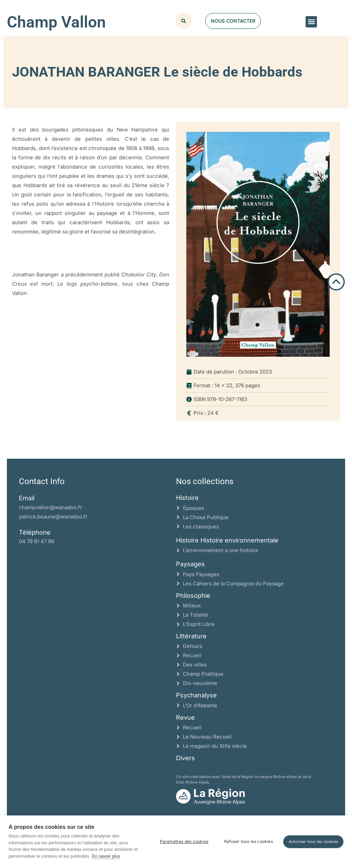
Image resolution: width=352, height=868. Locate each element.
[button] (311, 22)
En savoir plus (106, 856)
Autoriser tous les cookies (313, 842)
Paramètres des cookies (184, 841)
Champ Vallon (56, 22)
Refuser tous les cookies (249, 841)
